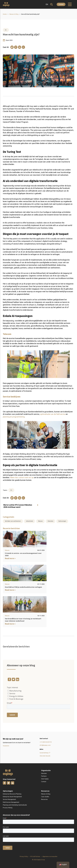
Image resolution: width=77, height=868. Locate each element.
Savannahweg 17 (45, 752)
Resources (44, 799)
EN (47, 4)
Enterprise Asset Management (12, 796)
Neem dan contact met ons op (22, 478)
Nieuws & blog (14, 14)
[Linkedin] (20, 47)
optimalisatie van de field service (53, 414)
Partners (44, 776)
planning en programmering (14, 417)
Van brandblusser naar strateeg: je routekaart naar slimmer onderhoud (23, 619)
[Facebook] (16, 47)
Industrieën (30, 521)
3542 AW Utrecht (45, 756)
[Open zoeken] (51, 4)
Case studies (45, 796)
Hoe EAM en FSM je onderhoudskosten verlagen (23, 587)
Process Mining (8, 807)
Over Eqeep (45, 778)
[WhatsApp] (23, 47)
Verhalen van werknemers (13, 521)
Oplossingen (62, 521)
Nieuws (40, 521)
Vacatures (6, 745)
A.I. (6, 30)
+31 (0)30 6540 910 (46, 742)
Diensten (51, 521)
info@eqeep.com (45, 745)
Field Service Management (11, 802)
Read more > (10, 558)
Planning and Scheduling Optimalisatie (15, 805)
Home (5, 14)
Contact (61, 4)
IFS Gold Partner (35, 856)
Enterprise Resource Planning (12, 794)
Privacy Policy (24, 856)
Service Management (9, 799)
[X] (12, 47)
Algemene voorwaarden (50, 856)
